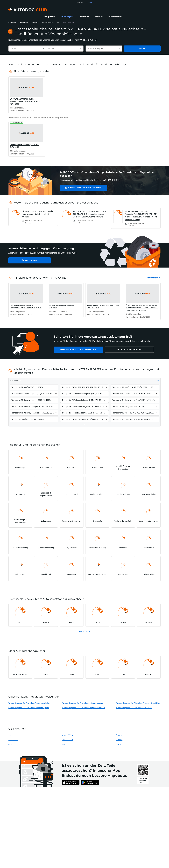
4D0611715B (68, 740)
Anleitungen (24, 22)
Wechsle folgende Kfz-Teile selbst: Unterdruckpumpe (83, 703)
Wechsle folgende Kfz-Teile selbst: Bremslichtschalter (29, 703)
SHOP (80, 2)
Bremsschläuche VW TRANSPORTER (82, 188)
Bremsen (35, 22)
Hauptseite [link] (12, 22)
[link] (50, 17)
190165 (11, 735)
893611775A (68, 735)
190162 (119, 744)
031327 (11, 744)
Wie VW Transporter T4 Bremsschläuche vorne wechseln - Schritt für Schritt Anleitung (37, 214)
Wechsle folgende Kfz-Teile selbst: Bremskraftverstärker (138, 703)
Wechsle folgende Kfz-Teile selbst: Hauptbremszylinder (84, 708)
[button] (99, 17)
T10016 (119, 735)
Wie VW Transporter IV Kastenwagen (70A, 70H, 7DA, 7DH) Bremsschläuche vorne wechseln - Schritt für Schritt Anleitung (90, 214)
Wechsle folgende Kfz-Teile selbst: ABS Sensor (134, 708)
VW (58, 22)
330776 (65, 744)
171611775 (13, 740)
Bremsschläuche (48, 22)
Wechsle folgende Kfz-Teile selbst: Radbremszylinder (29, 708)
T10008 (119, 740)
